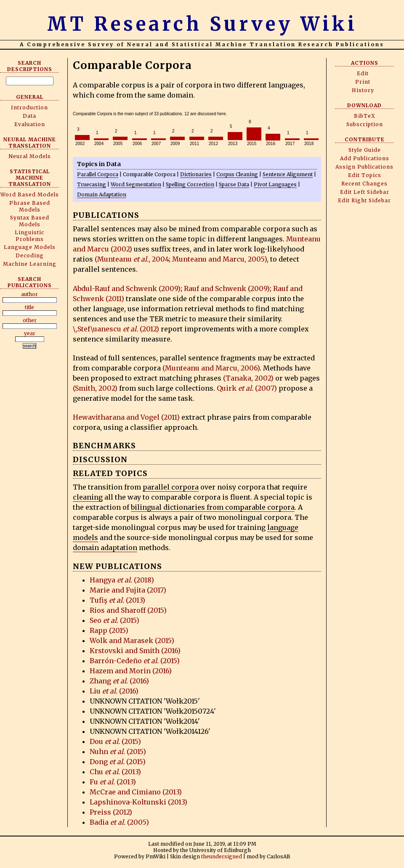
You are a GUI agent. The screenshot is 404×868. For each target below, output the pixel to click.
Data (29, 116)
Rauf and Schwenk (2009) (227, 288)
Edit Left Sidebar (365, 192)
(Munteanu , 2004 (132, 259)
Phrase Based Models (30, 206)
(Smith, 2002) (95, 388)
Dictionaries (196, 174)
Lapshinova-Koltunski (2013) (138, 802)
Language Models (30, 247)
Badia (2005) (119, 822)
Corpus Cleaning (237, 174)
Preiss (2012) (111, 812)
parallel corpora (171, 487)
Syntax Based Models (30, 221)
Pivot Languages (275, 184)
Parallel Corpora (98, 174)
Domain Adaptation (102, 195)
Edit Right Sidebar (364, 200)
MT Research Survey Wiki (202, 24)
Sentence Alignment (288, 174)
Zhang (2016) (119, 681)
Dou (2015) (115, 741)
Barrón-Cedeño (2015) (135, 661)
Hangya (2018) (122, 580)
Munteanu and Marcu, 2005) (219, 259)
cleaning (88, 497)
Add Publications (365, 158)
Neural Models (30, 156)
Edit (363, 73)
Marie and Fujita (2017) (128, 590)
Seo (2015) (114, 620)
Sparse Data (234, 184)
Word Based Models (30, 195)
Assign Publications (364, 167)
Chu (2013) (115, 772)
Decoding (30, 255)
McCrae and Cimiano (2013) (136, 792)
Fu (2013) (113, 782)
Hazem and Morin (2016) (131, 671)
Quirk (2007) (247, 388)
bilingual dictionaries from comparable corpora (213, 507)
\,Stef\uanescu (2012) (116, 329)
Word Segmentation (136, 184)
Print (363, 82)
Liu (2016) (114, 691)
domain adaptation (105, 548)
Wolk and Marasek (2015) (132, 640)
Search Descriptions (30, 66)
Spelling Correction (190, 184)
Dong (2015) (118, 762)
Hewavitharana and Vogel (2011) (126, 417)
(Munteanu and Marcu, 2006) (211, 368)
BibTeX (365, 116)
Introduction (29, 107)
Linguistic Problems (29, 236)
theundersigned (222, 856)
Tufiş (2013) (117, 600)
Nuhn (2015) (118, 752)
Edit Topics (365, 175)
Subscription (365, 124)
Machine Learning (30, 264)
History (363, 90)
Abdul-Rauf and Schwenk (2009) (127, 288)
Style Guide (365, 150)
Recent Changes (364, 184)
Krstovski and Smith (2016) (135, 651)
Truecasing (92, 184)
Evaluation (30, 124)
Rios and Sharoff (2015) (128, 610)
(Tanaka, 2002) (248, 378)
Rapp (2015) (109, 630)
